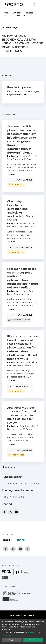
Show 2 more (8, 467)
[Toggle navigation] (41, 4)
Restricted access (21, 320)
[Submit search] (34, 4)
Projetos (29, 13)
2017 (11, 450)
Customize (6, 635)
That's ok (33, 640)
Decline (12, 640)
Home (5, 13)
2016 (10, 386)
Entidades (17, 13)
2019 (11, 247)
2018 (11, 180)
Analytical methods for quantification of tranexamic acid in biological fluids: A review (22, 415)
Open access (18, 185)
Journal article (24, 180)
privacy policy (34, 632)
